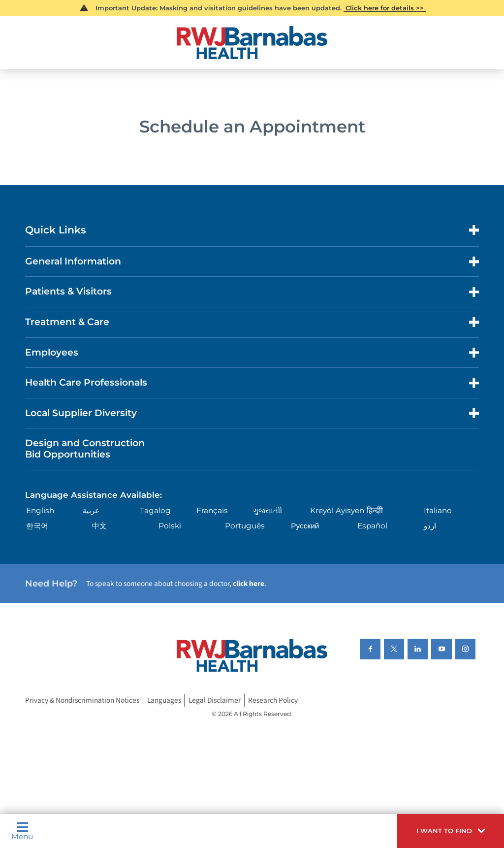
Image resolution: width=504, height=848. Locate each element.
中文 (99, 526)
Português (245, 526)
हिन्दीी (375, 510)
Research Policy (273, 700)
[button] (451, 831)
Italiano (438, 510)
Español (372, 526)
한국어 (37, 526)
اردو (430, 526)
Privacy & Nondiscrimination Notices (82, 700)
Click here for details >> (385, 8)
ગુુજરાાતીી (268, 510)
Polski (170, 526)
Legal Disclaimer (215, 700)
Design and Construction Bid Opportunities (85, 449)
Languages (164, 700)
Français (212, 510)
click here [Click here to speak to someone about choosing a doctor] (249, 584)
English (40, 510)
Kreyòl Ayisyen (337, 510)
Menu (22, 831)
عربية (91, 510)
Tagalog (155, 510)
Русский (305, 526)
